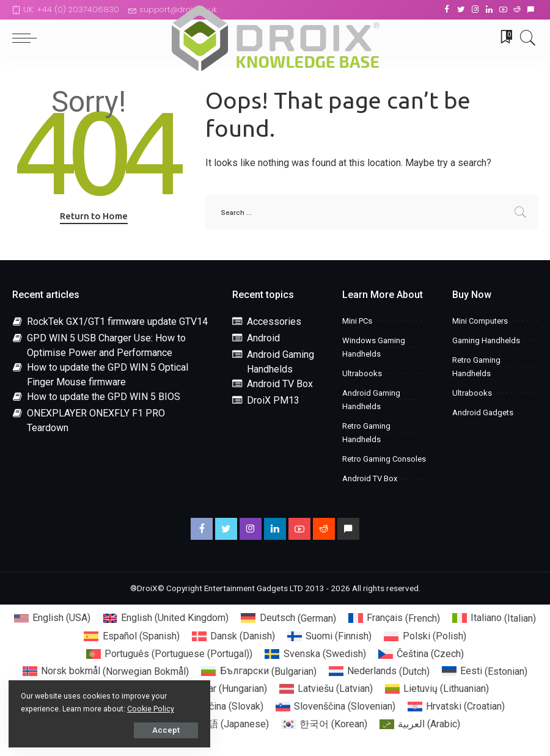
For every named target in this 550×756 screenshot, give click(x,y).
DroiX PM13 (273, 400)
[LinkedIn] (489, 10)
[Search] (525, 38)
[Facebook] (447, 10)
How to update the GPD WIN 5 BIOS (104, 397)
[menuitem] (52, 619)
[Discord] (531, 10)
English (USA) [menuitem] (61, 618)
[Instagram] (475, 10)
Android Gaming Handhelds (280, 362)
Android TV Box (280, 384)
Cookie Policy (151, 708)
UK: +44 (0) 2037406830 (66, 9)
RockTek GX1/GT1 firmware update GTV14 (117, 322)
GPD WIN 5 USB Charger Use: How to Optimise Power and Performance (106, 345)
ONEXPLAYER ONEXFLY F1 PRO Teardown (96, 420)
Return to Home (94, 216)
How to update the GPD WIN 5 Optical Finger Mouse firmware (108, 375)
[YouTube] (503, 10)
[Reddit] (517, 10)
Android (263, 338)
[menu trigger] (28, 38)
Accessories (274, 322)
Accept (148, 729)
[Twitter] (461, 10)
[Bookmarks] (502, 38)
